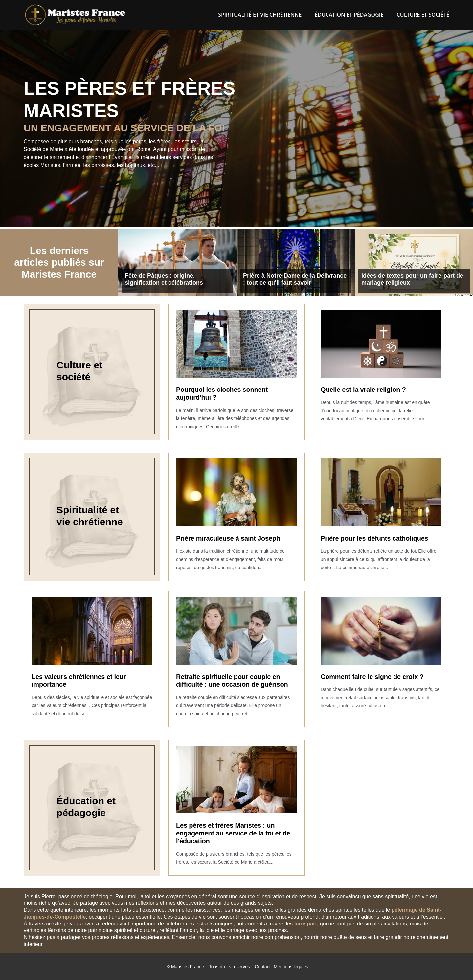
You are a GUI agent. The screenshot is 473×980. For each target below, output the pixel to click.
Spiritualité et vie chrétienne (260, 15)
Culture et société (423, 15)
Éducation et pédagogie (349, 15)
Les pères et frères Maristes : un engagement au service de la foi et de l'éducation (233, 833)
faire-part (305, 924)
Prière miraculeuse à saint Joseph (228, 538)
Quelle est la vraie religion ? (363, 390)
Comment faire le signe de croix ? (372, 677)
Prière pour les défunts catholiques (374, 538)
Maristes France (188, 967)
